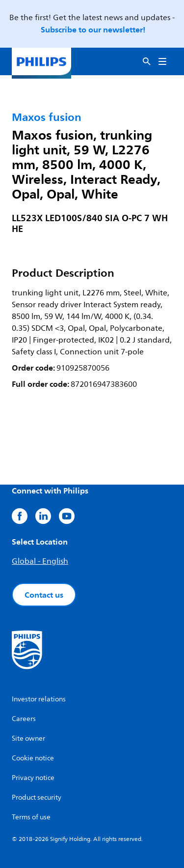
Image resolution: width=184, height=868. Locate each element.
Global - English (40, 561)
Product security (37, 797)
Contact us (44, 595)
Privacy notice (33, 778)
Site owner (28, 738)
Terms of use (31, 817)
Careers (24, 719)
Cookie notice (33, 758)
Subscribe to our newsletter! (93, 29)
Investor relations (39, 699)
